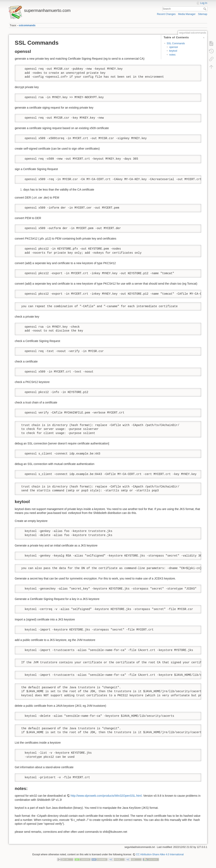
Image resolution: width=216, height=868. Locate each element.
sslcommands (27, 25)
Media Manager (187, 14)
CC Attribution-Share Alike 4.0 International (160, 854)
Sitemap (203, 14)
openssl (173, 47)
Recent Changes (166, 14)
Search (205, 9)
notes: (173, 55)
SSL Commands (176, 43)
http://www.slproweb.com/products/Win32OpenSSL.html (106, 796)
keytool (173, 51)
